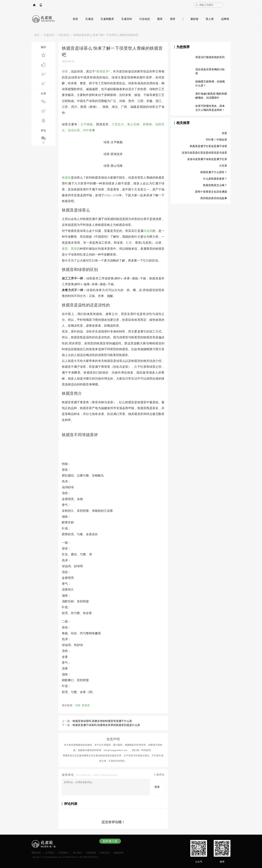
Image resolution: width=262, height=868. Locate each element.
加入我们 (78, 852)
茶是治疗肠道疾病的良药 (210, 57)
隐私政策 (119, 852)
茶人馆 (210, 19)
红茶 (129, 242)
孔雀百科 (127, 19)
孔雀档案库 (107, 19)
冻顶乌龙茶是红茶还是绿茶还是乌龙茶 (204, 153)
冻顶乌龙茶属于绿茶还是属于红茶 (207, 159)
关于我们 (50, 852)
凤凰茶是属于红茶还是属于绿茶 (208, 146)
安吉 (71, 130)
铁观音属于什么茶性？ (214, 172)
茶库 (173, 19)
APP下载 (57, 5)
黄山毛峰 (133, 124)
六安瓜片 (118, 124)
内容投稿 (91, 852)
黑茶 (74, 248)
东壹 (224, 133)
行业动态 (145, 19)
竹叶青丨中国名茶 (216, 140)
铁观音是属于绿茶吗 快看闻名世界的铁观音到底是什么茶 (106, 724)
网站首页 (42, 5)
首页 (75, 19)
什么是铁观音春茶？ (215, 179)
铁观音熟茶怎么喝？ (215, 185)
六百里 (223, 166)
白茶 (77, 130)
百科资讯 (64, 35)
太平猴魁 (87, 124)
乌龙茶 (148, 230)
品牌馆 (225, 19)
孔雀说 (89, 19)
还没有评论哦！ (113, 821)
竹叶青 (87, 130)
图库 (160, 19)
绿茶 (65, 71)
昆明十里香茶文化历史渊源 (211, 192)
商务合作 (105, 852)
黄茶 (65, 248)
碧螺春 (147, 124)
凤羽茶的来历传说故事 (214, 198)
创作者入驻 (110, 840)
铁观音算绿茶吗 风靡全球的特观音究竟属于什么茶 (102, 720)
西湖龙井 (103, 71)
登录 (157, 786)
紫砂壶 (194, 19)
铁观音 (66, 177)
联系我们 (64, 852)
